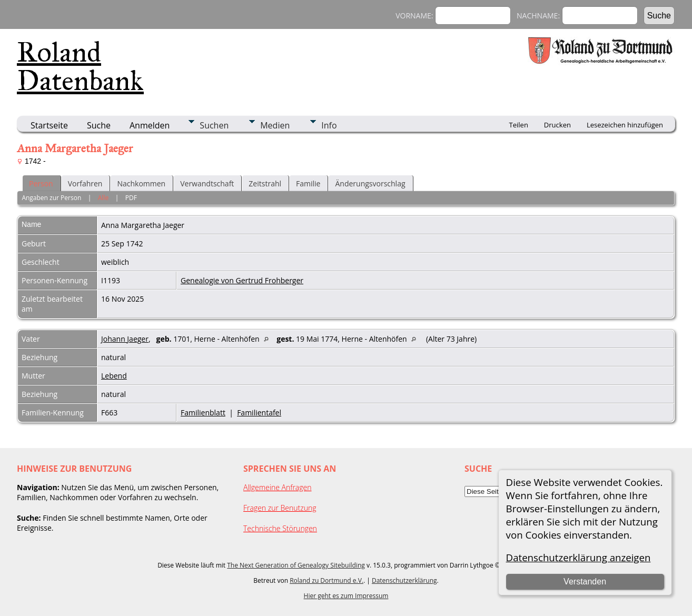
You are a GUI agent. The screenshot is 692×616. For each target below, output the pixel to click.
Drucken (557, 125)
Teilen (519, 125)
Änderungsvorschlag (370, 183)
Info (329, 125)
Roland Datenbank (80, 66)
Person (41, 183)
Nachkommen (141, 183)
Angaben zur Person (51, 198)
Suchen (214, 125)
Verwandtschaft (207, 183)
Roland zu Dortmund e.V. (327, 580)
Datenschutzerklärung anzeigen (579, 557)
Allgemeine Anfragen (278, 487)
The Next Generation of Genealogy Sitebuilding (296, 565)
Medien (275, 125)
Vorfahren (85, 183)
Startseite (49, 125)
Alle (103, 198)
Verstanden (585, 582)
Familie (308, 183)
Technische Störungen (280, 528)
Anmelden (150, 125)
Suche (99, 125)
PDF (131, 198)
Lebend (114, 376)
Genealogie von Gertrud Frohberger (242, 280)
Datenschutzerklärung (404, 580)
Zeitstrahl (265, 183)
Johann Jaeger (125, 339)
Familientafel (259, 413)
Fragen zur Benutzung (280, 508)
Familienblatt (203, 413)
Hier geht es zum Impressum (346, 596)
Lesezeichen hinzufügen (625, 125)
